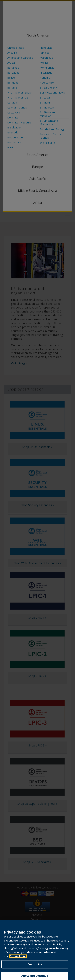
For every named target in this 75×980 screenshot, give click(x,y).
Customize (35, 968)
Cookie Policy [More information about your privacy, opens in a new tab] (18, 960)
